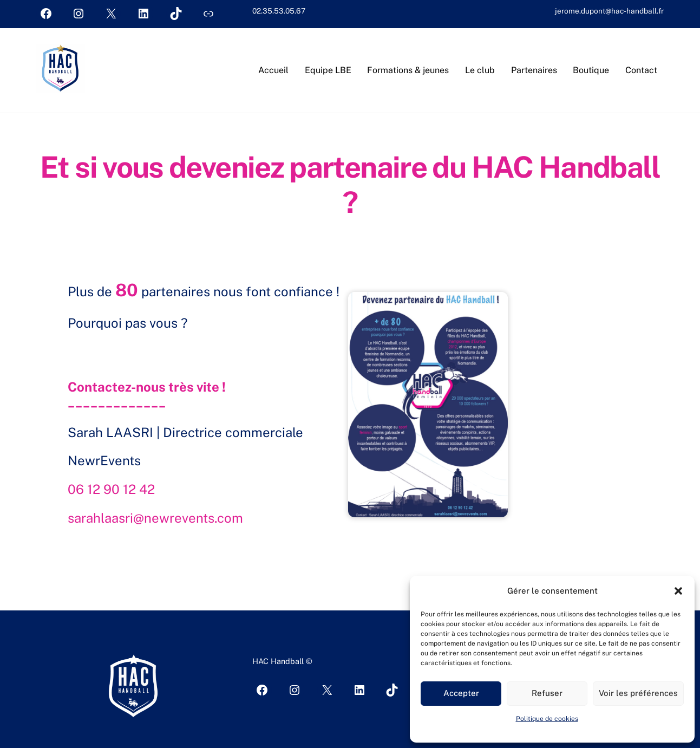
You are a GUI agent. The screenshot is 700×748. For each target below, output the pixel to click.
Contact (641, 70)
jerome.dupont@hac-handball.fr (609, 11)
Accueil (273, 70)
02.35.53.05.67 (279, 11)
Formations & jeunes (408, 70)
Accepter (461, 693)
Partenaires (534, 70)
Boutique (591, 70)
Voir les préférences (638, 693)
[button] (678, 591)
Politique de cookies (547, 719)
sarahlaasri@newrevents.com (155, 518)
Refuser (547, 693)
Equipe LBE (328, 70)
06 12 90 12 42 (111, 489)
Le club (480, 70)
